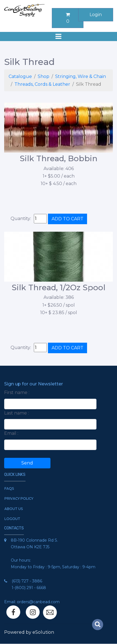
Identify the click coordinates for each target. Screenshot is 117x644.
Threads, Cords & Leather (42, 84)
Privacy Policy (19, 498)
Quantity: (21, 219)
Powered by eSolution (29, 632)
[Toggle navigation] (58, 36)
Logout (12, 519)
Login (96, 15)
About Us (14, 509)
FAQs (9, 488)
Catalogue (20, 76)
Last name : (16, 413)
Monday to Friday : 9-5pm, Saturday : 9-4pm (53, 567)
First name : (17, 392)
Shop (44, 76)
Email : (11, 433)
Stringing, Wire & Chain (81, 76)
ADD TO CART (68, 219)
